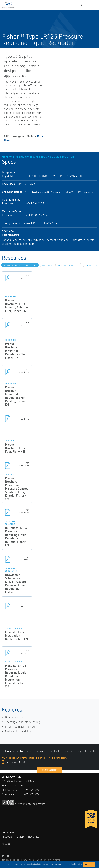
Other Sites (7, 844)
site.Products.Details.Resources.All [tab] (20, 265)
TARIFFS (56, 860)
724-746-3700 (13, 762)
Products (7, 837)
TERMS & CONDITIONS (11, 860)
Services (20, 837)
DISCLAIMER (37, 860)
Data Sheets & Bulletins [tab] (68, 265)
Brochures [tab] (47, 265)
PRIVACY (26, 860)
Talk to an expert (50, 770)
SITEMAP (47, 860)
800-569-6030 (32, 794)
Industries (33, 837)
